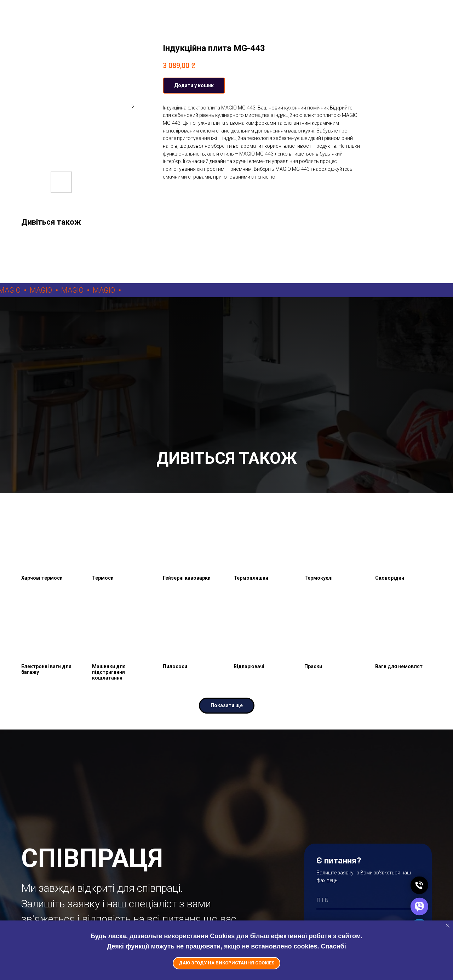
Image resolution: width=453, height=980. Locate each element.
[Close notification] (448, 926)
